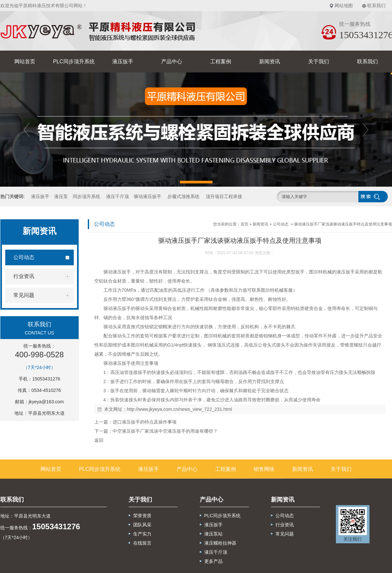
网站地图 (344, 6)
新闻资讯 (270, 62)
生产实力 (142, 534)
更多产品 (213, 561)
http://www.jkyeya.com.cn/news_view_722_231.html (180, 409)
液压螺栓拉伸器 (220, 543)
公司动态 (281, 224)
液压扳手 (123, 62)
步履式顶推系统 (183, 196)
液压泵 (61, 196)
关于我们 (319, 62)
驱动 (108, 272)
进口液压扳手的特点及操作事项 (145, 422)
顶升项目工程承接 (224, 196)
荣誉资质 (142, 516)
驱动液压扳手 (148, 196)
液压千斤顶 (118, 196)
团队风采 (142, 525)
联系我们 (376, 6)
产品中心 (172, 62)
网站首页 (25, 62)
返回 (99, 440)
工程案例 (221, 62)
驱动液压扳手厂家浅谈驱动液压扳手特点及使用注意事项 (343, 224)
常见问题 (285, 534)
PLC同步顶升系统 (74, 62)
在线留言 (142, 543)
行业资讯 (285, 525)
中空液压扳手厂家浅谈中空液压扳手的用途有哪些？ (165, 431)
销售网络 (264, 469)
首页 (244, 224)
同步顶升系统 (86, 196)
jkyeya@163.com (46, 402)
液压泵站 (213, 534)
